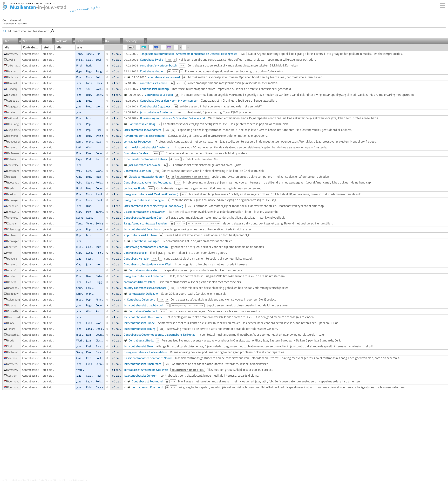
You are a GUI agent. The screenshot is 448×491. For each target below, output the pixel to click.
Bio (107, 41)
